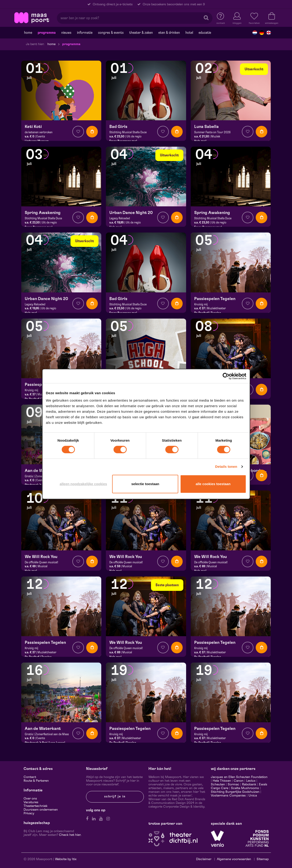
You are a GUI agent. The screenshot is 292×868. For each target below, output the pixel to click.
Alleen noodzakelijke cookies (83, 484)
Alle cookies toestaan (213, 484)
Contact (30, 777)
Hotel (189, 33)
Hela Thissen (222, 781)
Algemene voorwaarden (234, 859)
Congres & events (111, 33)
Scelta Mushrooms (244, 788)
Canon (239, 781)
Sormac (234, 784)
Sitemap (263, 859)
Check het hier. (70, 835)
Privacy (29, 813)
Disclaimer (204, 859)
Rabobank (249, 784)
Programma (47, 33)
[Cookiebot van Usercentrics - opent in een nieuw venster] (226, 376)
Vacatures (31, 802)
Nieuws (66, 33)
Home (28, 33)
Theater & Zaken (141, 33)
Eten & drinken (169, 33)
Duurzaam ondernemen (41, 810)
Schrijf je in (115, 797)
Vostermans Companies (228, 796)
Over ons (30, 799)
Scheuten (218, 784)
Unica (253, 796)
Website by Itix (66, 859)
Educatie (205, 33)
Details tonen (226, 467)
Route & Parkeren (36, 781)
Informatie (85, 33)
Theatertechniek (35, 806)
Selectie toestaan (145, 484)
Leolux (251, 781)
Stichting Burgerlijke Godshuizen (235, 792)
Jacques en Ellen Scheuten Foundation (239, 777)
